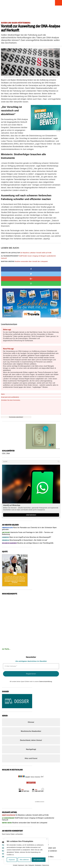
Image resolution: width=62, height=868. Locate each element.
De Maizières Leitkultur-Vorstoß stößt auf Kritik (26, 253)
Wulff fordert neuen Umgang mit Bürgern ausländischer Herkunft (28, 257)
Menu (58, 3)
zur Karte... (6, 649)
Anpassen (12, 860)
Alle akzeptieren (39, 860)
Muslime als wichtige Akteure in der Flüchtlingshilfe (28, 543)
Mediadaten (38, 865)
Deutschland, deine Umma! (31, 740)
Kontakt (15, 865)
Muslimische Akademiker (31, 731)
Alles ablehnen (24, 860)
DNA (8, 453)
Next (42, 789)
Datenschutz (46, 865)
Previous (19, 789)
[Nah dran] (47, 839)
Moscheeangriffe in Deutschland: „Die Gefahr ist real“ (25, 540)
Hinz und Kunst (31, 758)
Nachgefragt (31, 749)
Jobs (26, 865)
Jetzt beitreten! (31, 515)
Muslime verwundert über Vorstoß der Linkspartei (24, 261)
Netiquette (31, 865)
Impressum (21, 865)
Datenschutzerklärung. (46, 681)
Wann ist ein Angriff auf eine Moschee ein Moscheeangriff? (27, 537)
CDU (4, 453)
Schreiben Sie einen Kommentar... (31, 407)
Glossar (31, 722)
